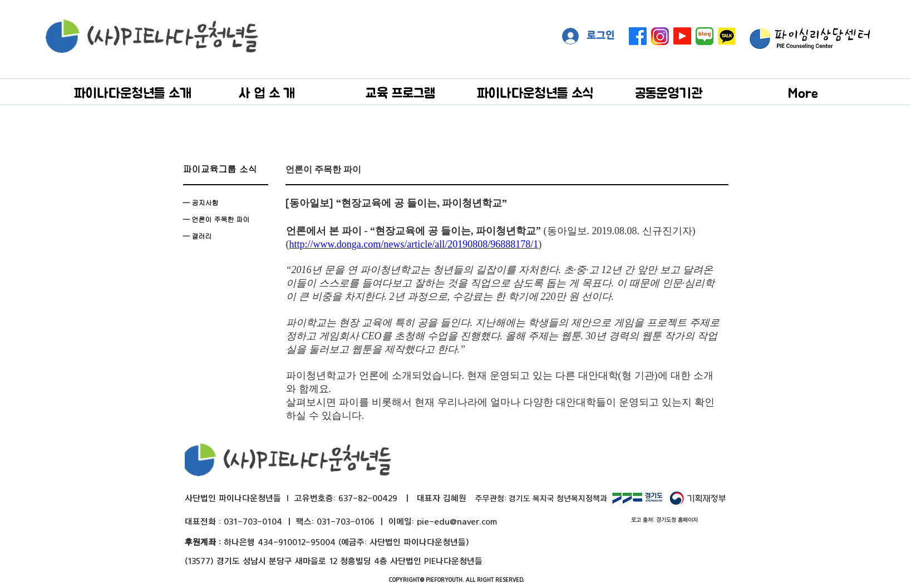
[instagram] (660, 36)
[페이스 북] (638, 36)
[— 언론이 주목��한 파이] (226, 219)
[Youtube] (682, 36)
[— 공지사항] (226, 202)
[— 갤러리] (226, 236)
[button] (133, 93)
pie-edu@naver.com (457, 522)
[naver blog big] (705, 36)
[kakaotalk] (727, 36)
